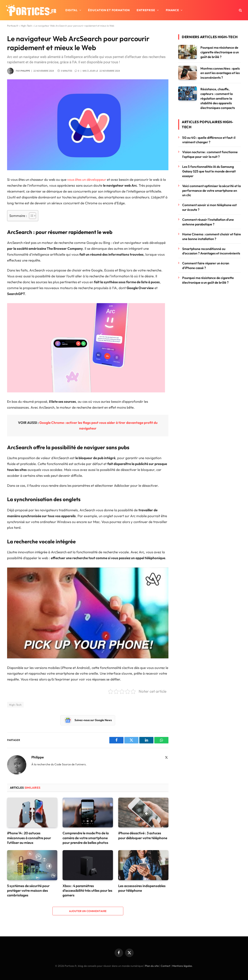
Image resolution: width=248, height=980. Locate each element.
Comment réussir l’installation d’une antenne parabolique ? (208, 222)
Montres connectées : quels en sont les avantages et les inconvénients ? (220, 73)
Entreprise (146, 10)
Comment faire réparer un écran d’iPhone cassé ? (206, 265)
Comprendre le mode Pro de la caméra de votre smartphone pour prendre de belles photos (86, 838)
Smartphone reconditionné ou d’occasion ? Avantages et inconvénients (211, 251)
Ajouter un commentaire (88, 911)
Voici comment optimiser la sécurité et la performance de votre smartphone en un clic (211, 191)
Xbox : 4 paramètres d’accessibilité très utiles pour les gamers (87, 890)
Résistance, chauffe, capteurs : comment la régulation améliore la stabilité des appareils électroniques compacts (218, 98)
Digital (72, 10)
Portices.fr (13, 26)
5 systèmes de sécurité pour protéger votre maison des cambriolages (28, 890)
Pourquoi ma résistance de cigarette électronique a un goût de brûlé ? (220, 52)
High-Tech (26, 26)
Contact (166, 966)
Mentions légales (182, 966)
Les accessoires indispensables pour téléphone (142, 888)
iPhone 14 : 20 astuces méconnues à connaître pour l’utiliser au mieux (29, 838)
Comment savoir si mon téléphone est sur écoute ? (209, 207)
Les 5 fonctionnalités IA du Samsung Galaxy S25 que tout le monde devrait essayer (209, 171)
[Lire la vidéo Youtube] (91, 613)
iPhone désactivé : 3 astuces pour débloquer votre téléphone (143, 835)
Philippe (25, 71)
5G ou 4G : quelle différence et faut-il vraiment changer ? (209, 140)
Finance (172, 10)
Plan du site (152, 966)
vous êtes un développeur (86, 179)
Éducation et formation (109, 10)
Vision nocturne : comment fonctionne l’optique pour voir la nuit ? (210, 154)
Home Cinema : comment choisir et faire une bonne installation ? (212, 236)
